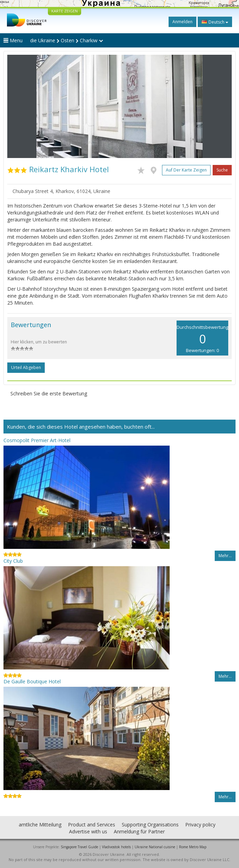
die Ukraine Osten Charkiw (67, 40)
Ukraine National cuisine (155, 847)
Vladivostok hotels (116, 847)
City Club (13, 561)
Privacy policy (200, 825)
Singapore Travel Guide (79, 847)
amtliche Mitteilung (40, 825)
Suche (222, 170)
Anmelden (182, 22)
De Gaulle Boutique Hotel (32, 681)
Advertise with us (88, 831)
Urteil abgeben (26, 367)
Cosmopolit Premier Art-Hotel (37, 440)
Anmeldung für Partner (139, 831)
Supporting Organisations (150, 825)
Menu (13, 40)
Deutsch (215, 22)
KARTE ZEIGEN (65, 11)
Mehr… (225, 556)
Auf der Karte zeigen (186, 170)
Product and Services (92, 825)
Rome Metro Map (193, 847)
